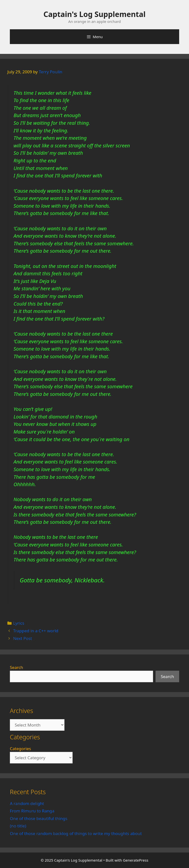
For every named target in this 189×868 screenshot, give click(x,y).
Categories (20, 749)
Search (16, 667)
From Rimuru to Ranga (32, 811)
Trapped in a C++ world (36, 631)
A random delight (27, 803)
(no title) (18, 826)
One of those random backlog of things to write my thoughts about (76, 833)
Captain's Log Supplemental (95, 14)
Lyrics (19, 623)
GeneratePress (136, 860)
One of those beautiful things (39, 818)
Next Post (23, 638)
